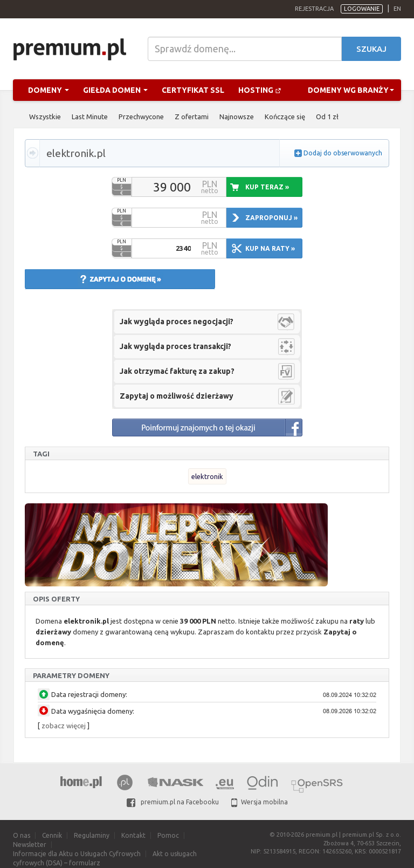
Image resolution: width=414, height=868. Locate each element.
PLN (122, 180)
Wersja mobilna (260, 802)
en (397, 9)
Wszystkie (45, 117)
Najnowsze (237, 117)
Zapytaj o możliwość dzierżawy (177, 396)
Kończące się (285, 117)
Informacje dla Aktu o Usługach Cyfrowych (77, 854)
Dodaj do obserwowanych (343, 153)
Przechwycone (141, 117)
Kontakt (133, 835)
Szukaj (371, 49)
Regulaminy (92, 835)
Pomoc (168, 835)
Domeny (49, 90)
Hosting (260, 90)
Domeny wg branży (351, 90)
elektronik (207, 476)
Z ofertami (192, 117)
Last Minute (90, 117)
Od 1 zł (327, 117)
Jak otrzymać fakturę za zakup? (177, 371)
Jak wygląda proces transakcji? (175, 346)
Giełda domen (115, 90)
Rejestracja (314, 9)
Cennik (52, 835)
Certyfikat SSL (193, 90)
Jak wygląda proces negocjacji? (177, 322)
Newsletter (30, 845)
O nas (22, 835)
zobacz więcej (64, 726)
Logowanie (362, 9)
